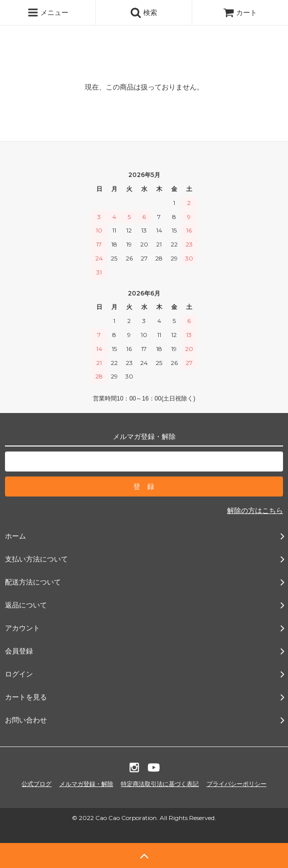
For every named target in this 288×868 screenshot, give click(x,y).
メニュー (48, 12)
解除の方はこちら (255, 510)
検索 (144, 12)
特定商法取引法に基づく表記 (160, 784)
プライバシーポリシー (237, 784)
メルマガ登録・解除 (86, 784)
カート (240, 12)
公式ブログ (36, 784)
